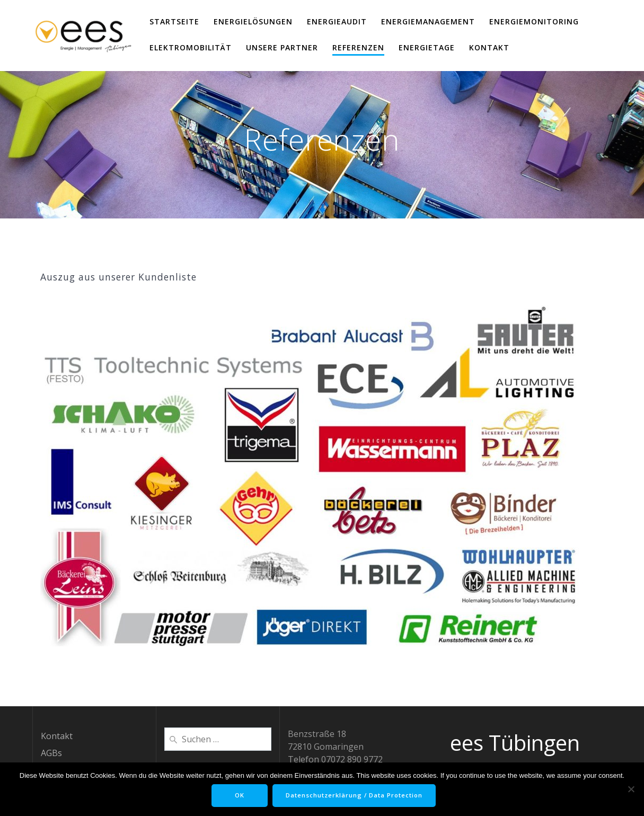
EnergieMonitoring (534, 21)
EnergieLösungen (253, 21)
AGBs (51, 753)
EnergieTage (427, 47)
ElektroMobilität (191, 47)
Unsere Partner (282, 47)
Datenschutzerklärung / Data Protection (357, 796)
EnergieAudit (337, 21)
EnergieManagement (428, 21)
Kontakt (489, 47)
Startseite (174, 21)
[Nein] (631, 789)
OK (237, 796)
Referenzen (358, 47)
